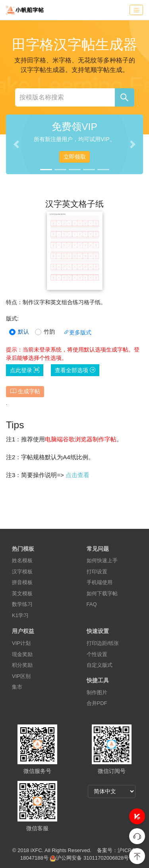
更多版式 (77, 332)
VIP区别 (21, 676)
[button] (137, 816)
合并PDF (97, 703)
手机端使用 (100, 582)
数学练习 (22, 604)
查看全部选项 (75, 370)
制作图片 (97, 692)
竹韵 (49, 332)
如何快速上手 (102, 560)
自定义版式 (100, 665)
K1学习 (20, 615)
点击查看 (77, 475)
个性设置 (97, 654)
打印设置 (97, 572)
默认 (23, 332)
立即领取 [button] (75, 157)
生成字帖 (25, 391)
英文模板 (22, 593)
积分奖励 (22, 665)
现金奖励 (22, 654)
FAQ (92, 604)
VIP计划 (21, 643)
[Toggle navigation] (136, 10)
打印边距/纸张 (103, 643)
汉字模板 (22, 572)
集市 (17, 687)
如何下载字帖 (102, 593)
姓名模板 (22, 560)
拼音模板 (22, 582)
